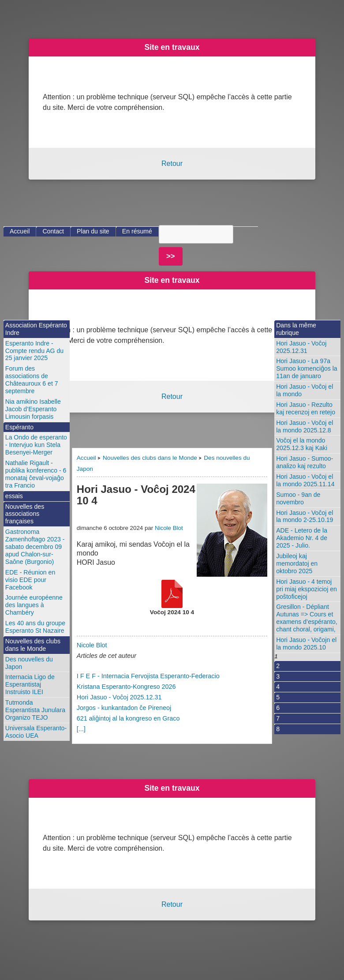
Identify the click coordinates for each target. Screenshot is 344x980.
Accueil (86, 458)
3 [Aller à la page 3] (278, 676)
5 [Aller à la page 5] (278, 697)
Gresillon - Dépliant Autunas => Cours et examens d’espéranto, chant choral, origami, (307, 618)
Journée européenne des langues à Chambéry (34, 605)
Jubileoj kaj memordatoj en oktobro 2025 (297, 563)
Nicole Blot (169, 528)
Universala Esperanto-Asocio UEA (36, 732)
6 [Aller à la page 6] (278, 708)
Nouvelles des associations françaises (25, 514)
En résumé (137, 231)
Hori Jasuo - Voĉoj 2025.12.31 (119, 697)
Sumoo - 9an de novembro (298, 498)
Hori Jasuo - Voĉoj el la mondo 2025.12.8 (305, 426)
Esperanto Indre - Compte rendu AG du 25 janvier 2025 (34, 351)
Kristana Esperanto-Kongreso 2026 (126, 687)
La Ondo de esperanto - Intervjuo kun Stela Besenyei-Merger (36, 445)
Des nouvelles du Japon (29, 663)
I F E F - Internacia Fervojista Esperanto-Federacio (148, 676)
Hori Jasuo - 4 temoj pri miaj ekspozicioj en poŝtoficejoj (307, 589)
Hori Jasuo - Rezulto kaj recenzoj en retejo (306, 408)
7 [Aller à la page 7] (278, 718)
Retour (172, 163)
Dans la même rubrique (296, 329)
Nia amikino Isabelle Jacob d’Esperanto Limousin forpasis (33, 409)
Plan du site (93, 231)
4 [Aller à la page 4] (278, 687)
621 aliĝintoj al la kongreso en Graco (128, 718)
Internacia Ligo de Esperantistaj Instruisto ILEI (30, 684)
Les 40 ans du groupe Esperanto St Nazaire (35, 627)
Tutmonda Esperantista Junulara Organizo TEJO (35, 710)
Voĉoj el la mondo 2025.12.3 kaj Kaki (302, 444)
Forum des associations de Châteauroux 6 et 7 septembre (32, 380)
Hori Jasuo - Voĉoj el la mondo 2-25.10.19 (305, 516)
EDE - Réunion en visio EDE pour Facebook (30, 580)
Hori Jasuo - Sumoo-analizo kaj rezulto (305, 462)
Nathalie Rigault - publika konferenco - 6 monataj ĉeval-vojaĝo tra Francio (36, 474)
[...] (81, 729)
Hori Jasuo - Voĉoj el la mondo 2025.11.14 (305, 480)
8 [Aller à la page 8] (278, 729)
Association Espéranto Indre (36, 329)
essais (14, 496)
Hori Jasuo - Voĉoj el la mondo (305, 390)
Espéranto (19, 427)
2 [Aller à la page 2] (278, 666)
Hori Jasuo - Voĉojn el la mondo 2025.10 (306, 644)
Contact (53, 231)
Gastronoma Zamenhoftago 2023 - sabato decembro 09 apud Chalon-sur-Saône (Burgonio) (35, 547)
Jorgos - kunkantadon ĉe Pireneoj (124, 708)
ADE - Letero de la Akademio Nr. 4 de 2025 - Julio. (302, 538)
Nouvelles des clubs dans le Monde (150, 458)
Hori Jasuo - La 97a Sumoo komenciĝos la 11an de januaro (307, 368)
